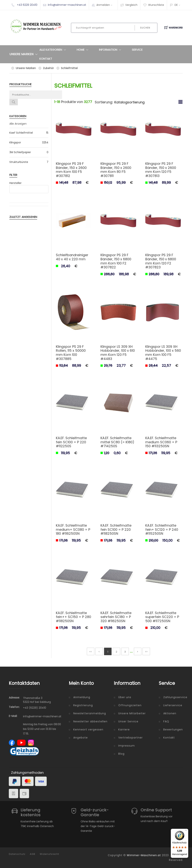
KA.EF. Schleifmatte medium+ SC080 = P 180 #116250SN (73, 529)
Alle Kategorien (54, 50)
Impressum (127, 746)
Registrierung (83, 705)
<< (91, 652)
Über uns (125, 697)
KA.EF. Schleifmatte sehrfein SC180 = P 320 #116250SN (116, 617)
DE (176, 5)
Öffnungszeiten (130, 705)
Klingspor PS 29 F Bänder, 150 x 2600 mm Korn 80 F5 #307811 (116, 170)
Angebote (81, 738)
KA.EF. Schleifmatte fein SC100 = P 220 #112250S (71, 442)
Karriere (124, 729)
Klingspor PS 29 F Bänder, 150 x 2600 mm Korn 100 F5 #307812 (71, 170)
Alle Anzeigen (18, 124)
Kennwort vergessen (88, 729)
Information (111, 50)
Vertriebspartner (130, 738)
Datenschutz (17, 854)
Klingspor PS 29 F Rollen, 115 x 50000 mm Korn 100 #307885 (71, 353)
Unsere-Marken (26, 68)
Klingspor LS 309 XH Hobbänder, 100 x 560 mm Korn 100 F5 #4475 (163, 353)
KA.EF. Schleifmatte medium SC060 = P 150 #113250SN (161, 442)
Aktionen (170, 713)
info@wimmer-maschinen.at (67, 5)
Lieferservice (173, 705)
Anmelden (106, 5)
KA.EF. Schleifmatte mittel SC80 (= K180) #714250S (117, 442)
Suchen (145, 28)
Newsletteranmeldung (90, 713)
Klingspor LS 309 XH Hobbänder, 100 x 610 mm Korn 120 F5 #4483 (118, 353)
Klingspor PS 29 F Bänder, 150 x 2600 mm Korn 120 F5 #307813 (161, 170)
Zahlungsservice (173, 697)
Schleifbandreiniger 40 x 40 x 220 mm (72, 257)
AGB (33, 854)
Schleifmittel (69, 68)
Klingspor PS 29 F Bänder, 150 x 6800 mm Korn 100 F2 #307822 (116, 261)
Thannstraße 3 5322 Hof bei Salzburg (37, 700)
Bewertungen (173, 729)
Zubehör (48, 68)
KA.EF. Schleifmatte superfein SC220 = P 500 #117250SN (162, 617)
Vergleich (129, 5)
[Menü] (186, 831)
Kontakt (46, 59)
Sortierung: (104, 102)
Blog (121, 754)
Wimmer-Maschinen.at (144, 855)
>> (146, 652)
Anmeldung (82, 697)
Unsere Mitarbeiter (132, 713)
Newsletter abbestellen (90, 721)
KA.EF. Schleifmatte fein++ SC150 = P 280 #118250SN (73, 617)
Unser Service (128, 721)
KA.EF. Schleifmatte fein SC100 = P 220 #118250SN (116, 529)
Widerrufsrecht (49, 854)
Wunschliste (154, 5)
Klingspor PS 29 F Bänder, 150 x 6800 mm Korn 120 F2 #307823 (161, 261)
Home (83, 50)
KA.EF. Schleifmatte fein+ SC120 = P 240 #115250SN (162, 529)
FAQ (166, 721)
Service (137, 50)
